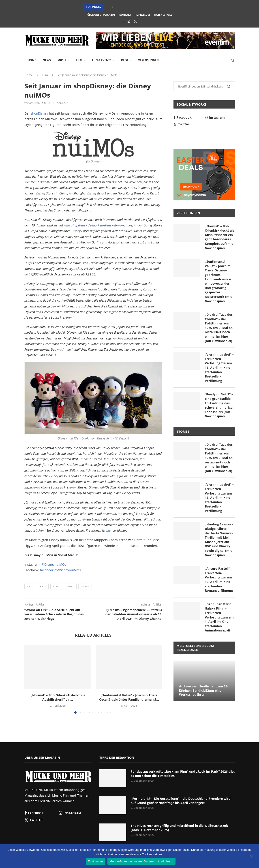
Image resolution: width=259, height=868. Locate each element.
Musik (62, 60)
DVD (30, 586)
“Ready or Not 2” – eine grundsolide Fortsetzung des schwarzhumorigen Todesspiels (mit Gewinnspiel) (220, 405)
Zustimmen (95, 861)
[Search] (233, 60)
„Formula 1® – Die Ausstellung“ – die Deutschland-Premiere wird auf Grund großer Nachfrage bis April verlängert (181, 801)
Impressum (143, 15)
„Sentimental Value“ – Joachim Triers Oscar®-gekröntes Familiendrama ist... (129, 697)
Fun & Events (102, 60)
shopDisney (39, 113)
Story (85, 586)
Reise (125, 60)
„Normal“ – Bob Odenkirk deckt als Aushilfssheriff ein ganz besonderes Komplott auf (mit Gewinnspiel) (219, 237)
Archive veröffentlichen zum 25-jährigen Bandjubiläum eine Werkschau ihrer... (204, 690)
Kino (56, 586)
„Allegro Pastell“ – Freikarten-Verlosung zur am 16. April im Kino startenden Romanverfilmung (219, 579)
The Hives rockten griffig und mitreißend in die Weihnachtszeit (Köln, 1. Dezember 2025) (179, 828)
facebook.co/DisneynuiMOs (60, 570)
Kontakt (125, 15)
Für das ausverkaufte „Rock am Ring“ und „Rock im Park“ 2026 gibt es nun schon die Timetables (183, 774)
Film (79, 60)
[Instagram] (129, 21)
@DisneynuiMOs (54, 564)
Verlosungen (148, 60)
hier (109, 530)
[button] (108, 7)
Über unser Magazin (101, 15)
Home (32, 60)
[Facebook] (123, 21)
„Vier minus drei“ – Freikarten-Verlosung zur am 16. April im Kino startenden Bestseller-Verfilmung (219, 368)
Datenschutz (163, 15)
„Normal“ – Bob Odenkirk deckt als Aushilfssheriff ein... (58, 697)
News (47, 60)
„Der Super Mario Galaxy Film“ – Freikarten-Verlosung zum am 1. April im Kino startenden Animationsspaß (219, 617)
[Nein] (251, 857)
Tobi (43, 103)
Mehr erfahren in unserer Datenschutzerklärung (141, 861)
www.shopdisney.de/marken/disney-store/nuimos (98, 225)
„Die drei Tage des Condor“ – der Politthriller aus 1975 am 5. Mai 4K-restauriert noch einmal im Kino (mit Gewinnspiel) (219, 328)
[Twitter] (135, 21)
